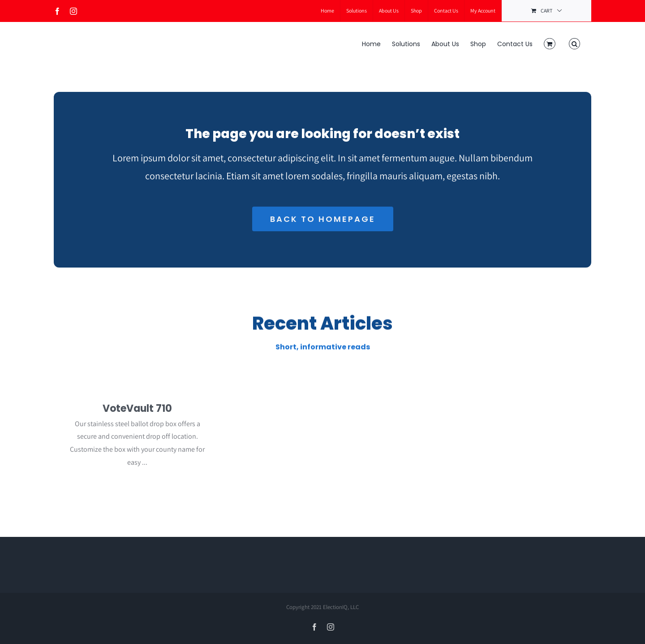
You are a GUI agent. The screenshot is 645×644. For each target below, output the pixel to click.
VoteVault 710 (137, 411)
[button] (574, 43)
